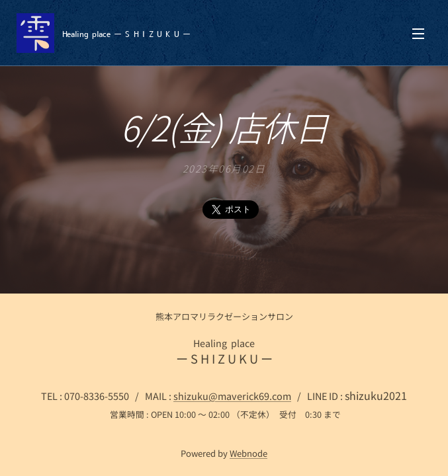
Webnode (248, 453)
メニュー (418, 34)
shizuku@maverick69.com (232, 396)
